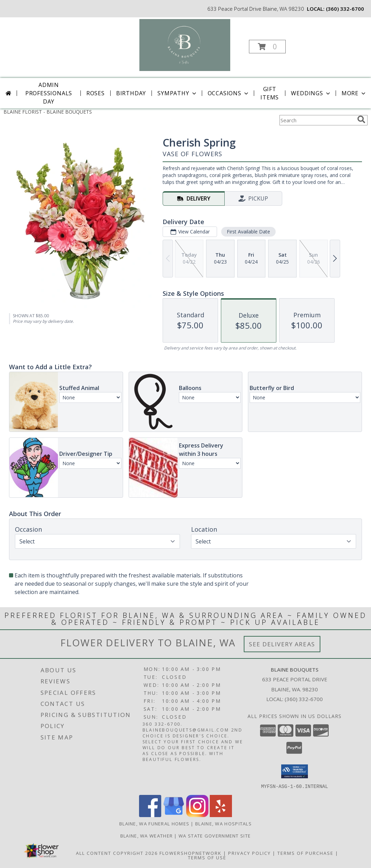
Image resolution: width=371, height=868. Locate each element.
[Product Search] (317, 120)
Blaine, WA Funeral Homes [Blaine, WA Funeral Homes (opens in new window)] (154, 823)
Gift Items (270, 93)
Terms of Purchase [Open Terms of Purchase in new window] (305, 853)
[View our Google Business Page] (174, 815)
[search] (361, 119)
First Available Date (248, 232)
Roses (96, 93)
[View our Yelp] (221, 815)
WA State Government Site (215, 835)
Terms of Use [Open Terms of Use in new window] (207, 857)
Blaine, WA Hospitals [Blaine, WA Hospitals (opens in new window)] (223, 823)
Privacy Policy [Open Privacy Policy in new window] (249, 853)
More (354, 93)
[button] (267, 47)
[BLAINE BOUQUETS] (185, 45)
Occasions (229, 93)
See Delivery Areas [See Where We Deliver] (282, 644)
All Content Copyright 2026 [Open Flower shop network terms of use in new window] (117, 853)
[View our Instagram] (197, 815)
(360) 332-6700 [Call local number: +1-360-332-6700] (345, 9)
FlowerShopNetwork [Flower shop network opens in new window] (191, 853)
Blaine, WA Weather (146, 835)
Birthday (131, 93)
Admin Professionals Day (49, 93)
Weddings (311, 93)
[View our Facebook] (150, 815)
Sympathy (177, 93)
